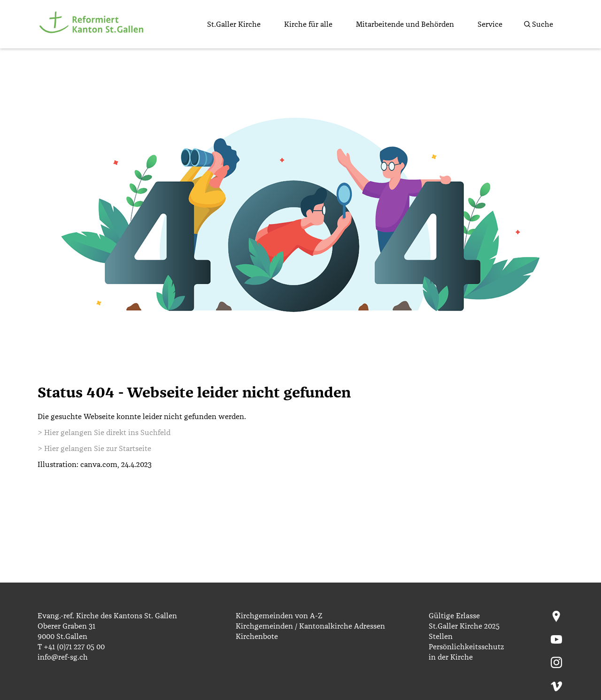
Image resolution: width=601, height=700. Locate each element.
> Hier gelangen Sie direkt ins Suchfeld (104, 433)
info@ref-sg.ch (63, 657)
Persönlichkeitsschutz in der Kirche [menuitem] (466, 652)
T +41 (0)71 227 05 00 (71, 647)
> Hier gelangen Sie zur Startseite (94, 449)
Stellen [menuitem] (441, 637)
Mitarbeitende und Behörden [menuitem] (405, 24)
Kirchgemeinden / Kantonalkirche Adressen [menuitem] (310, 626)
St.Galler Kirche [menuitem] (234, 24)
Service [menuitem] (490, 24)
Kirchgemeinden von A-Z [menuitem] (279, 616)
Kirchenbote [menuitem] (257, 637)
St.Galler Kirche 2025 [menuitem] (464, 626)
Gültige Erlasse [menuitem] (454, 616)
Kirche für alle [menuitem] (308, 24)
